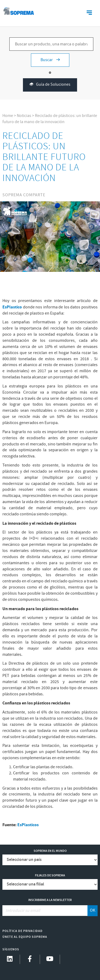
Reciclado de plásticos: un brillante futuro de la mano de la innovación (50, 119)
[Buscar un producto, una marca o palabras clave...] (51, 44)
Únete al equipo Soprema (25, 937)
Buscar (50, 60)
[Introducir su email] (45, 911)
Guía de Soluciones (50, 85)
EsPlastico (13, 307)
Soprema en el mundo (50, 851)
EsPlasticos (28, 825)
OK (93, 910)
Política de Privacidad (23, 931)
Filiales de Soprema (50, 875)
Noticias (24, 116)
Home (8, 116)
